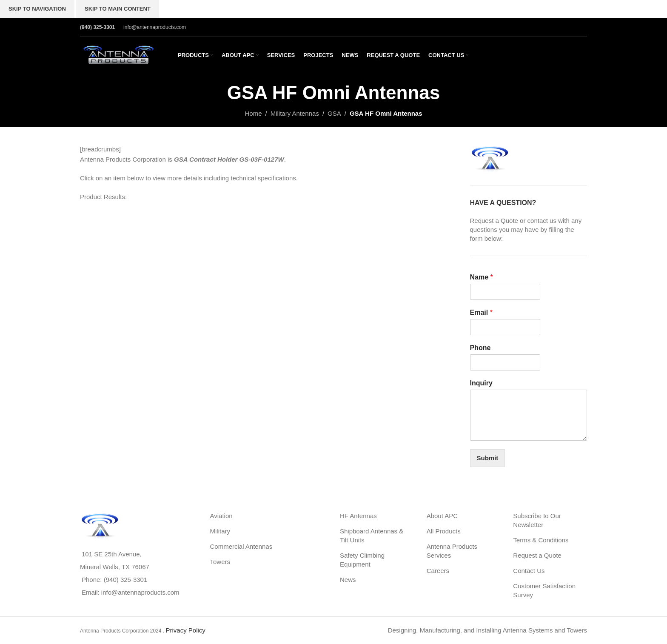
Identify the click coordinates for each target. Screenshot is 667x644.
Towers (220, 562)
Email (481, 312)
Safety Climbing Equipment (362, 560)
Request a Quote (537, 555)
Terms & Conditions (541, 540)
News (348, 580)
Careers (438, 571)
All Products (444, 531)
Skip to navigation (37, 9)
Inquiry (481, 383)
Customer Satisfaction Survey (544, 590)
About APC (442, 516)
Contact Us (529, 571)
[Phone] (505, 362)
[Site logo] (118, 54)
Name (482, 277)
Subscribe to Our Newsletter (537, 520)
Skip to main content (118, 9)
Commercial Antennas (241, 546)
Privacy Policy (185, 630)
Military (220, 531)
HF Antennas (358, 516)
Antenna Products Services (452, 551)
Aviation (221, 516)
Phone (480, 348)
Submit (488, 458)
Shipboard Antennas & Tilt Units (372, 536)
